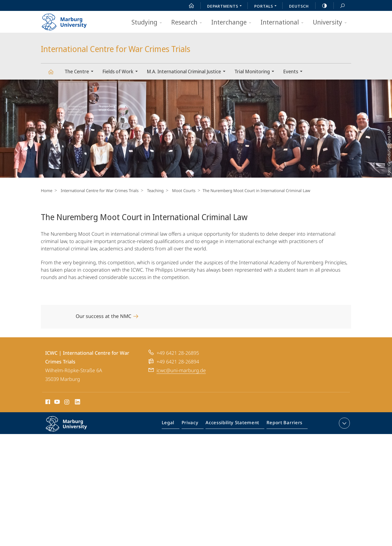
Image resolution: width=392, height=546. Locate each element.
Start (188, 6)
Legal (174, 424)
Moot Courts (180, 190)
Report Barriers (283, 424)
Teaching (153, 190)
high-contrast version (321, 6)
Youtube (56, 403)
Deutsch (299, 6)
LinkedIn (78, 403)
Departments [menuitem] (226, 7)
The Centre (81, 72)
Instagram (67, 403)
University (332, 22)
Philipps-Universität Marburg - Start (70, 20)
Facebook (47, 403)
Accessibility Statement (234, 424)
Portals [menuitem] (267, 7)
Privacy (195, 424)
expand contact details (344, 423)
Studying (148, 22)
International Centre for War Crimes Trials (54, 74)
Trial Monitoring (256, 72)
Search (339, 6)
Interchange (233, 22)
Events (295, 72)
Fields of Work (122, 72)
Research (188, 22)
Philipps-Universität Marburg (72, 428)
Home (47, 190)
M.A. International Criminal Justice (188, 72)
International (284, 22)
